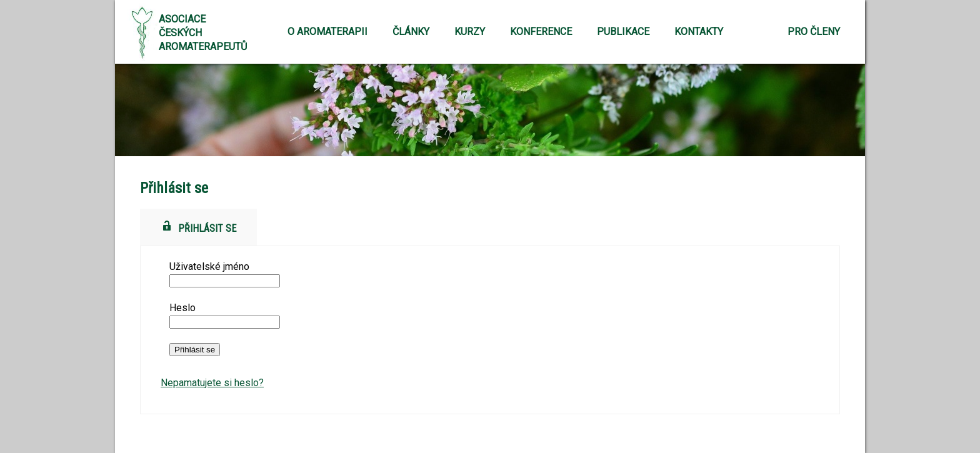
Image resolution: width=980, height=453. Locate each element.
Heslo (182, 308)
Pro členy (814, 32)
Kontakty (699, 32)
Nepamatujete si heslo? (212, 383)
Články (411, 32)
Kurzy (470, 32)
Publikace (623, 32)
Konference (541, 32)
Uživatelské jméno (209, 266)
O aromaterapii (327, 32)
